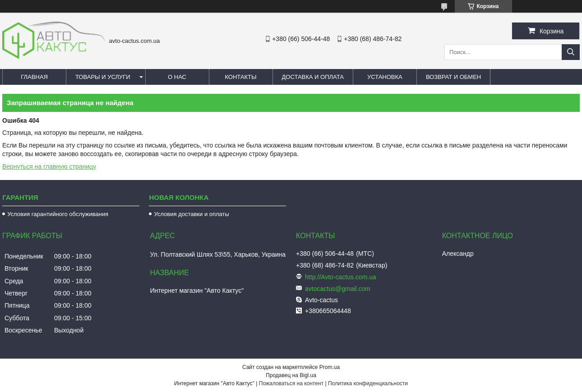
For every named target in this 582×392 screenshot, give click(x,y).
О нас (177, 77)
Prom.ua (330, 367)
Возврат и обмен (453, 77)
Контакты (240, 77)
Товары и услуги (103, 77)
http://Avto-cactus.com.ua (341, 277)
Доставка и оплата (313, 77)
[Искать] (571, 52)
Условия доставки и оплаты (191, 214)
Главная (34, 77)
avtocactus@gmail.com (338, 289)
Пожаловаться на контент (291, 383)
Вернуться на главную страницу (49, 166)
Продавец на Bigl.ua (291, 375)
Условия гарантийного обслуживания (58, 214)
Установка (385, 77)
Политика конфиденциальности (368, 383)
